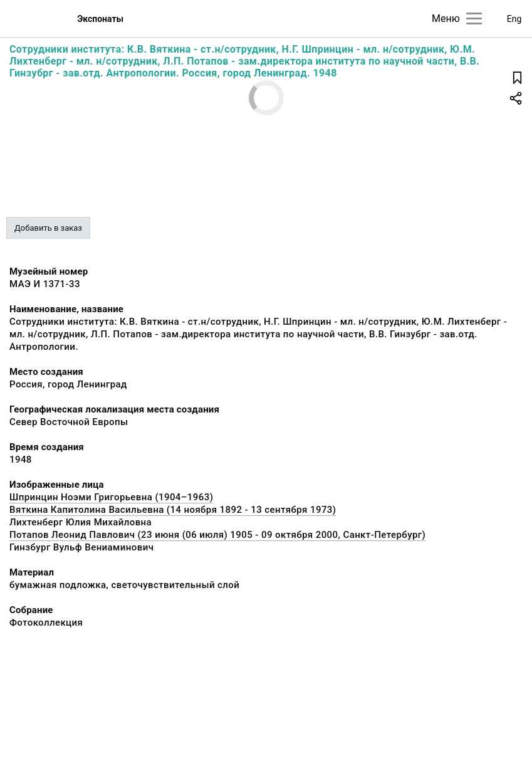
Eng (514, 19)
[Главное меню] (474, 18)
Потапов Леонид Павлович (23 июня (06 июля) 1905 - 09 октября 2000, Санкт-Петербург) (217, 535)
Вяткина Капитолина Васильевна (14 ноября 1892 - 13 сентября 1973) (173, 510)
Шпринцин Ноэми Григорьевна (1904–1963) (111, 497)
